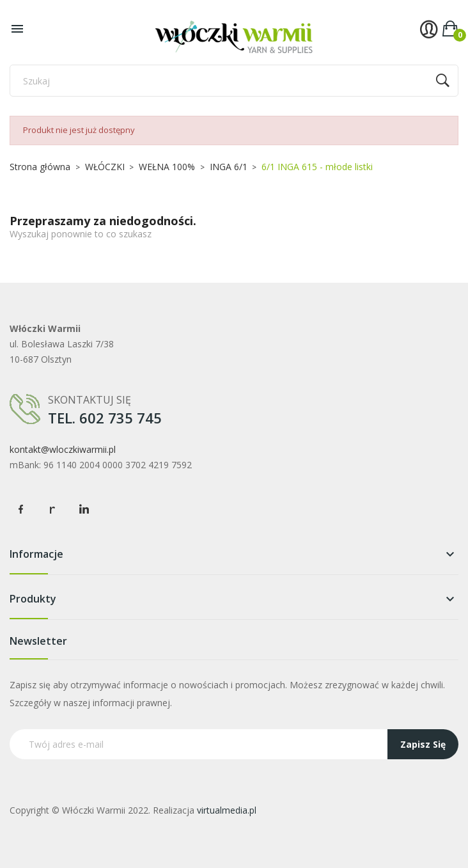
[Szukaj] (234, 81)
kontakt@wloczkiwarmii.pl (63, 449)
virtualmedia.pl (227, 810)
